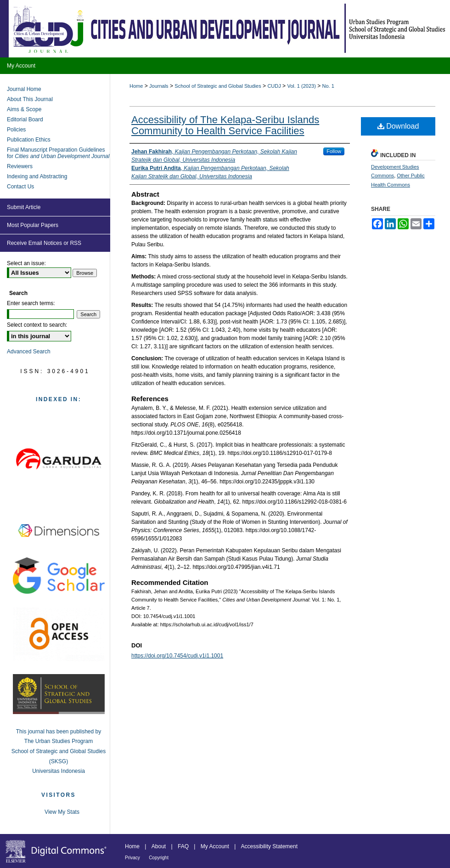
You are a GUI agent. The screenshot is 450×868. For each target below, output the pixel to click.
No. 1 (328, 86)
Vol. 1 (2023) (301, 86)
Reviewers (20, 166)
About (159, 846)
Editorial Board (25, 119)
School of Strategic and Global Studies (218, 86)
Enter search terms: (31, 303)
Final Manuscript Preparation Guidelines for (58, 153)
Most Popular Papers (33, 225)
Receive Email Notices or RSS (44, 243)
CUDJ (274, 86)
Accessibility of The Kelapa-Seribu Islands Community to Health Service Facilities (225, 125)
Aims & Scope (24, 109)
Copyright (159, 858)
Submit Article (24, 207)
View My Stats (62, 812)
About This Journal (30, 99)
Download (398, 126)
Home (136, 86)
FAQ (183, 846)
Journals (159, 86)
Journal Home (24, 89)
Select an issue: (26, 263)
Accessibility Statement (269, 846)
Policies (16, 130)
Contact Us (20, 187)
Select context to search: (37, 325)
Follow (334, 151)
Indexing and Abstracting (37, 176)
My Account (215, 846)
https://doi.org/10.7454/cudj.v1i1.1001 (177, 656)
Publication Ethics (29, 140)
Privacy (132, 858)
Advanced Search (29, 352)
